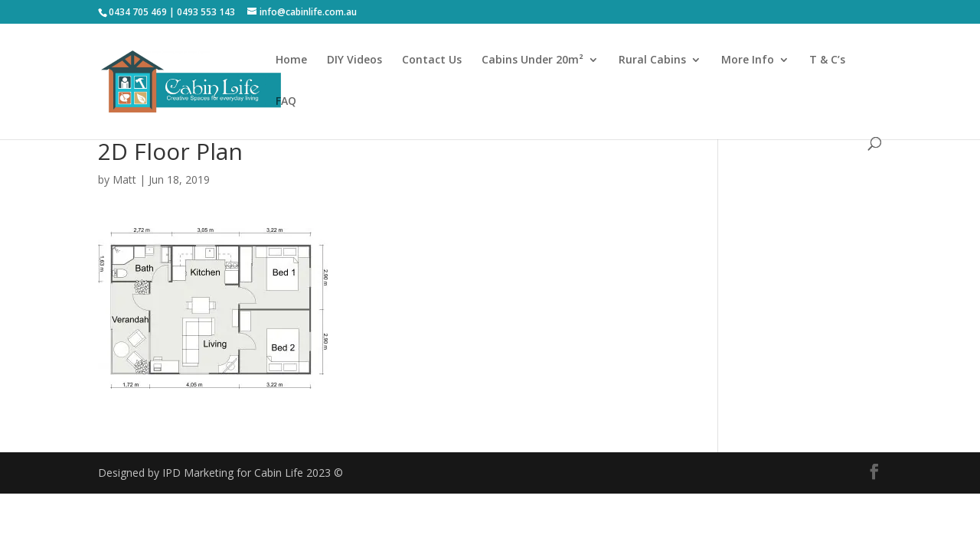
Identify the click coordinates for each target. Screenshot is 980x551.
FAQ (286, 102)
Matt (124, 179)
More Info (748, 60)
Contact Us (432, 60)
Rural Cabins (652, 60)
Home (291, 60)
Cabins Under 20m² (532, 60)
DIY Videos (354, 60)
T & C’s (827, 60)
